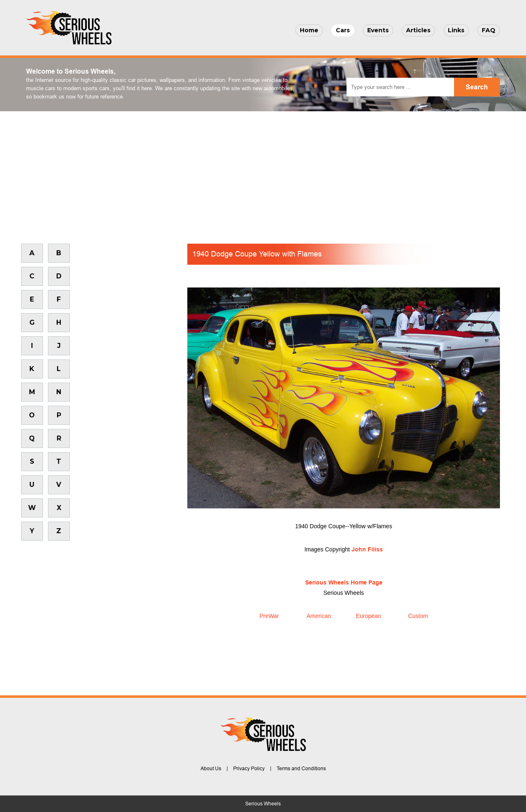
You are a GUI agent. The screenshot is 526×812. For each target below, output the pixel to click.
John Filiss (367, 549)
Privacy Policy (249, 769)
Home (309, 30)
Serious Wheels (263, 804)
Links (456, 30)
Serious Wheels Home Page (344, 582)
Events (378, 30)
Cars (343, 30)
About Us (211, 769)
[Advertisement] (263, 173)
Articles (418, 30)
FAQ (489, 30)
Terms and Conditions (301, 769)
